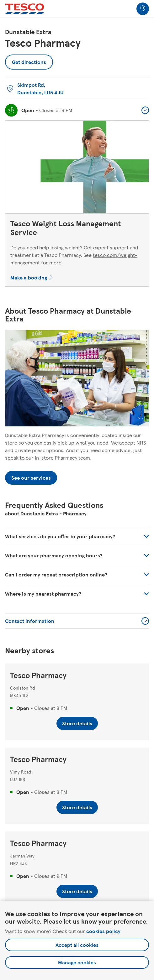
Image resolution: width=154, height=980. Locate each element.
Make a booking (29, 277)
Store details (77, 723)
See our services (31, 478)
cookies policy (103, 931)
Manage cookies (77, 962)
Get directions (29, 60)
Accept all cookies (77, 945)
